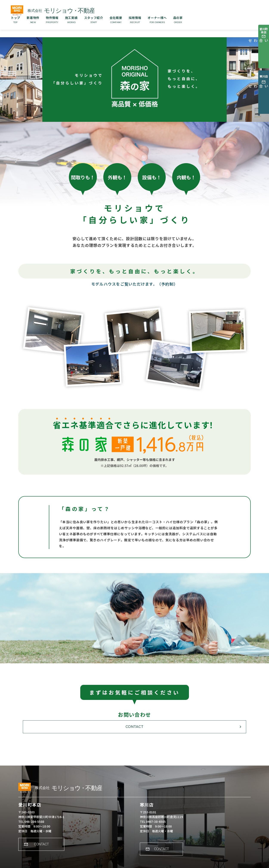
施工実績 (71, 20)
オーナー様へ (157, 20)
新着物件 (33, 20)
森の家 (178, 20)
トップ (15, 20)
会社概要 (116, 20)
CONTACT (135, 727)
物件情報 (52, 20)
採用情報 (135, 20)
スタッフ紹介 (94, 20)
